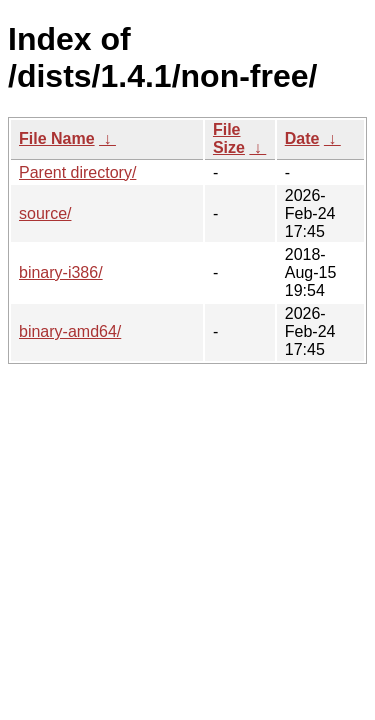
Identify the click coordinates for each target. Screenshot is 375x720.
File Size (229, 138)
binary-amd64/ (70, 331)
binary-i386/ (61, 272)
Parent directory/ (77, 172)
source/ (45, 213)
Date (302, 138)
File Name (57, 138)
